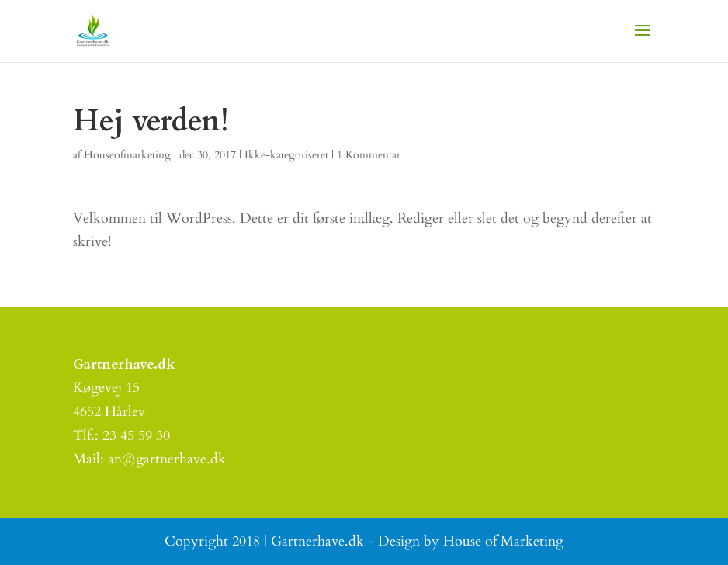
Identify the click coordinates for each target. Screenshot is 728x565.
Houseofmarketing (127, 155)
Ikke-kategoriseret (286, 155)
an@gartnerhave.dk (167, 459)
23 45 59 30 (136, 436)
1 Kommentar (369, 155)
